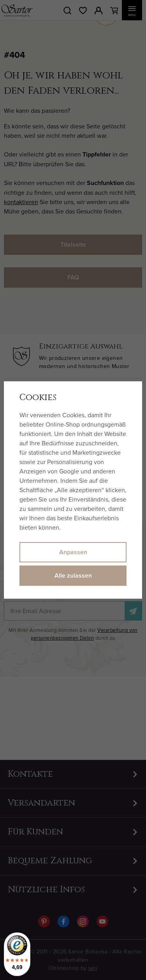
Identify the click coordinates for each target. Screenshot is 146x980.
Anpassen (73, 552)
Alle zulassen (73, 575)
